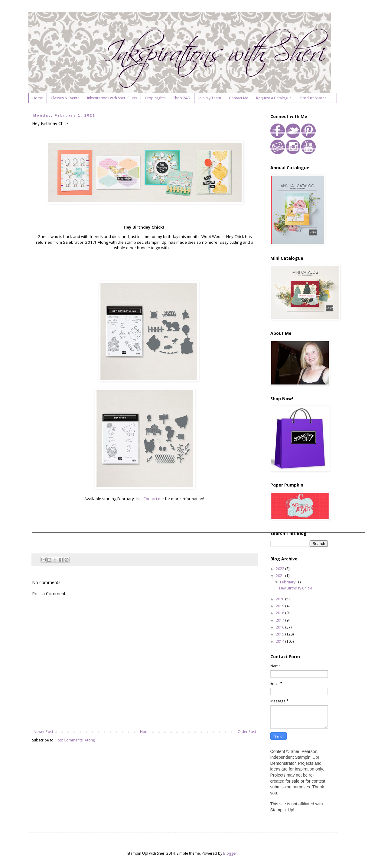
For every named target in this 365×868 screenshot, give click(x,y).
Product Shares (313, 98)
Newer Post (43, 732)
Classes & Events (65, 98)
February (288, 582)
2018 (280, 613)
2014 (280, 641)
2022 (280, 569)
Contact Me (239, 98)
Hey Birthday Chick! (296, 588)
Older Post (247, 732)
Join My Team (210, 98)
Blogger (230, 853)
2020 (280, 599)
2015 (280, 634)
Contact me (154, 499)
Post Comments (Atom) (75, 740)
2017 (280, 620)
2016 (280, 627)
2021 (280, 576)
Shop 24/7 (182, 98)
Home (38, 98)
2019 (280, 606)
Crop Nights (155, 98)
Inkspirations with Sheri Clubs (112, 98)
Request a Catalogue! (274, 98)
